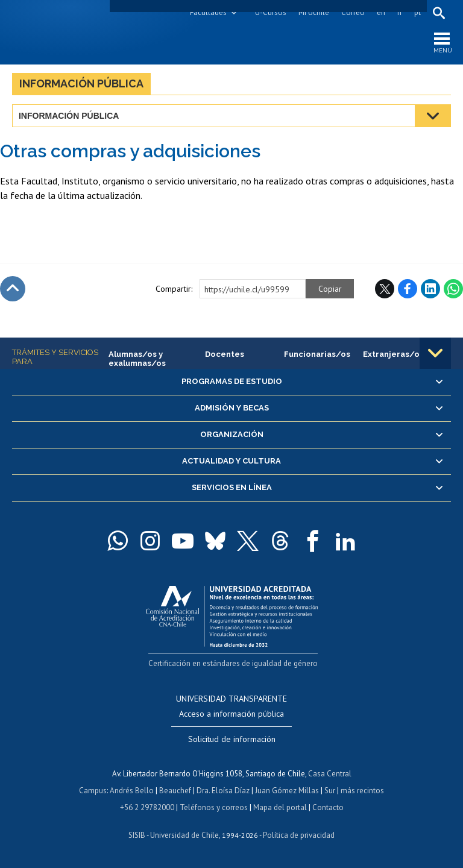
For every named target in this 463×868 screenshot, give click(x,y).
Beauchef (175, 791)
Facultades (208, 12)
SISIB (137, 835)
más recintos (362, 791)
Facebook (408, 289)
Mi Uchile (314, 12)
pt (417, 12)
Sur (330, 791)
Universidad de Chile (184, 835)
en (381, 12)
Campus (93, 791)
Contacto (328, 807)
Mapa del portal (280, 807)
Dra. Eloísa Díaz (223, 791)
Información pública (81, 83)
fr (400, 12)
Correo (353, 12)
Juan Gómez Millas (287, 791)
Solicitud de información (232, 739)
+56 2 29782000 (147, 807)
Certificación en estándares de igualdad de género (233, 663)
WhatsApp (453, 289)
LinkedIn (430, 289)
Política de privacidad (299, 835)
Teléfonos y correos (214, 807)
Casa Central (330, 774)
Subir (13, 289)
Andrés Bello (132, 791)
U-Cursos (271, 12)
